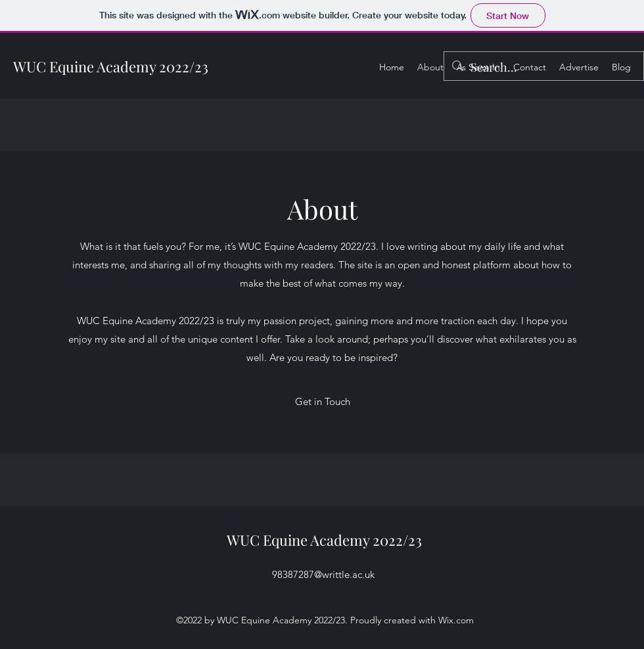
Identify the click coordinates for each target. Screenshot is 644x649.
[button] (322, 402)
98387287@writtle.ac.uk (323, 574)
